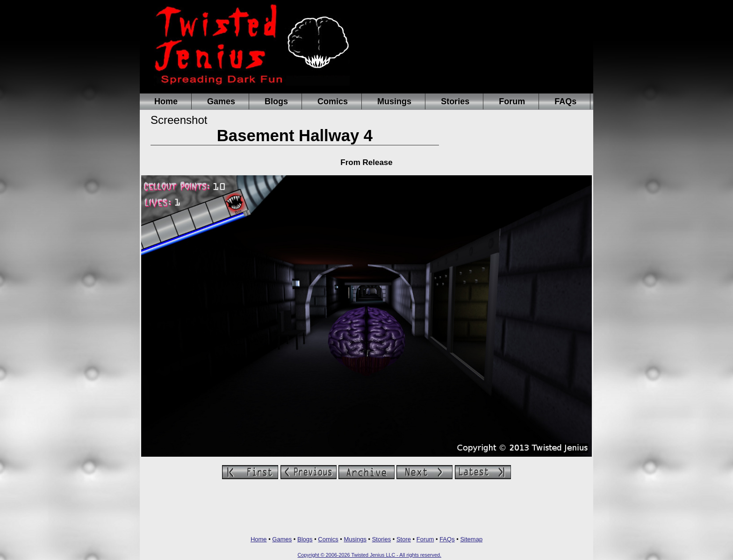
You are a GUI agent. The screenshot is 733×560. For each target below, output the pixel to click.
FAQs (565, 101)
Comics (333, 101)
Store (404, 539)
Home (166, 101)
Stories (455, 101)
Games (221, 101)
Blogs (276, 101)
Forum (512, 101)
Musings (394, 101)
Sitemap (471, 539)
